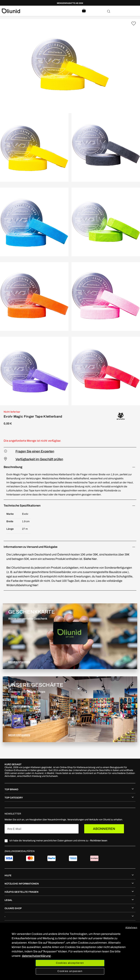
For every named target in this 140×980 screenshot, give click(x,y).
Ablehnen (131, 928)
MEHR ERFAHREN (19, 662)
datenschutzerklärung (36, 956)
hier (35, 585)
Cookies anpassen (70, 971)
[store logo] (36, 11)
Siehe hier (90, 559)
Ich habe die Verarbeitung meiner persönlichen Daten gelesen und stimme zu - (58, 841)
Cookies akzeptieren (70, 963)
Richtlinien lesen (99, 841)
